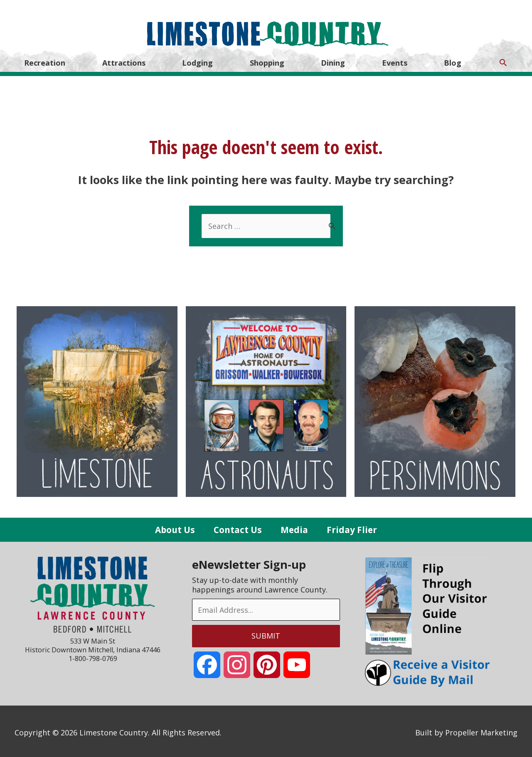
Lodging (197, 61)
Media (294, 527)
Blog (453, 61)
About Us (175, 527)
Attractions (124, 61)
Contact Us (238, 527)
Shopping (267, 61)
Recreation (45, 61)
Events (395, 61)
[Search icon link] (503, 61)
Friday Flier (352, 527)
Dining (333, 61)
